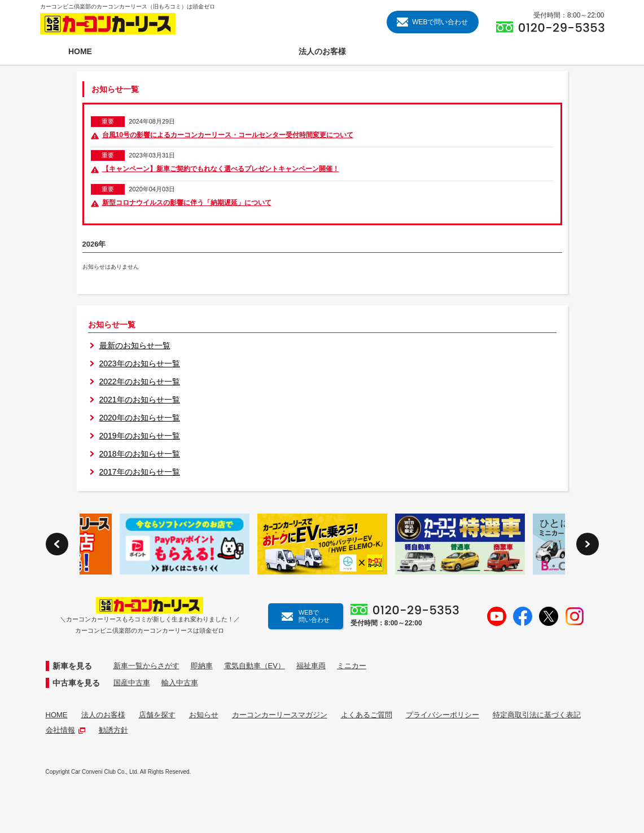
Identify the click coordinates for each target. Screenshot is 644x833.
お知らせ (204, 715)
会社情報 (65, 730)
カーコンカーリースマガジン (280, 715)
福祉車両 (311, 666)
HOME (57, 715)
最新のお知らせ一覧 (135, 345)
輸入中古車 (180, 683)
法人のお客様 (103, 715)
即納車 (202, 666)
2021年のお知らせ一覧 (140, 400)
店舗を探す (157, 715)
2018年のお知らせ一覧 (140, 454)
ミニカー (352, 666)
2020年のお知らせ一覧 (140, 418)
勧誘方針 (113, 730)
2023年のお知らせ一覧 (140, 363)
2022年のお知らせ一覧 (140, 382)
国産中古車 (132, 683)
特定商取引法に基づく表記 (537, 715)
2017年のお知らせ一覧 (140, 472)
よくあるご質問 (367, 715)
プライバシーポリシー (443, 715)
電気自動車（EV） (255, 666)
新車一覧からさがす (146, 666)
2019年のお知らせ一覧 (140, 436)
